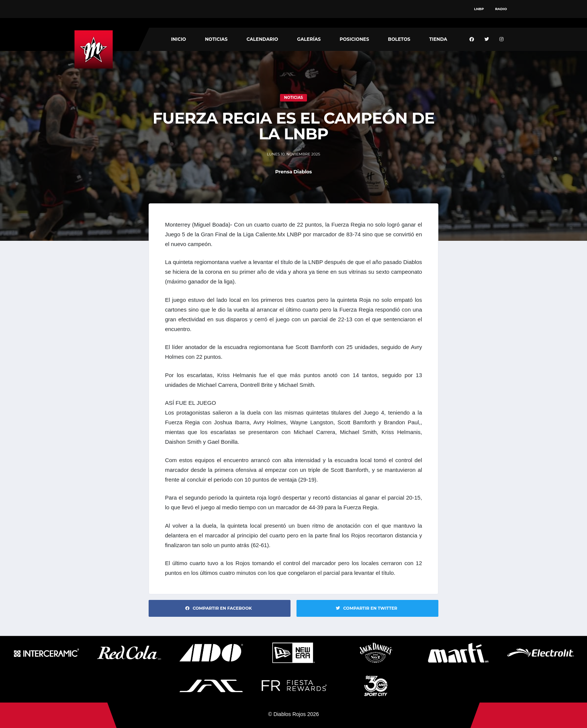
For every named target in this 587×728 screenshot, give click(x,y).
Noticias (216, 39)
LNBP (479, 9)
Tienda (438, 39)
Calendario (262, 39)
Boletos (399, 39)
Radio (501, 9)
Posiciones (354, 39)
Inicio (179, 39)
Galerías (309, 39)
